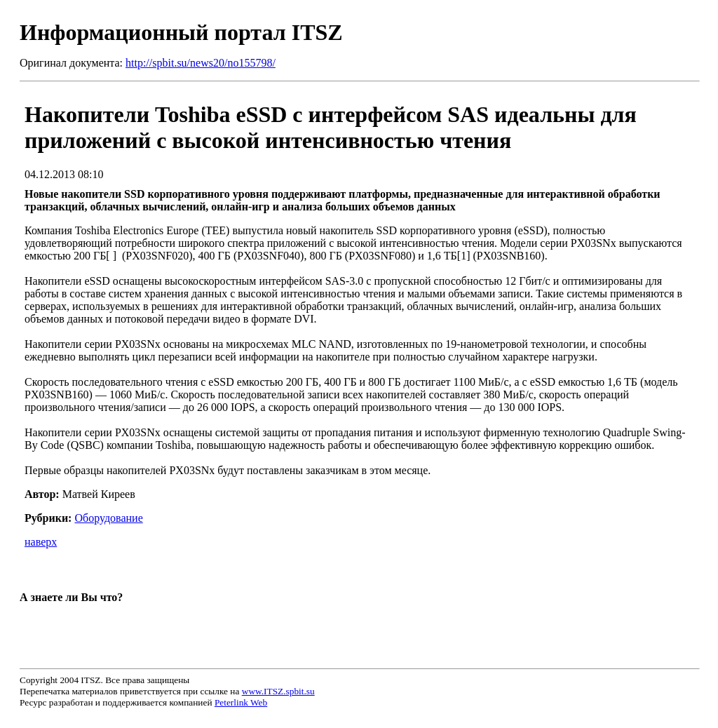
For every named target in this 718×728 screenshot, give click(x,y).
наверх (41, 542)
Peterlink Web (241, 702)
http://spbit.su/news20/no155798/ (201, 63)
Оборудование (108, 518)
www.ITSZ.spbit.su (278, 691)
